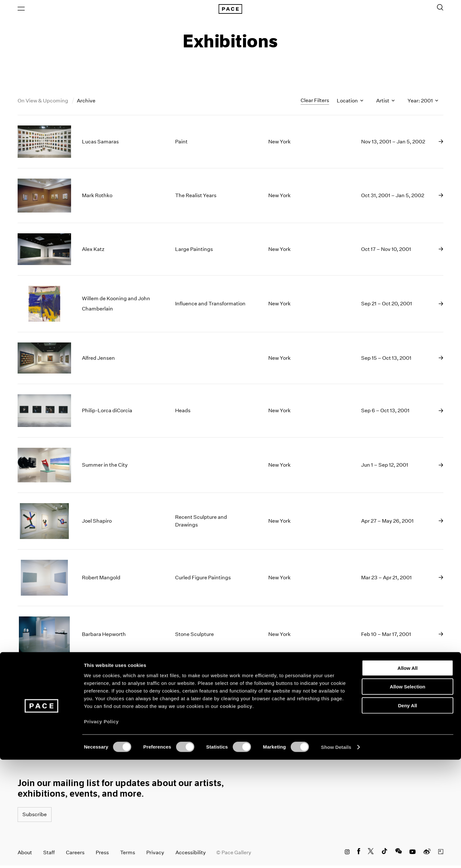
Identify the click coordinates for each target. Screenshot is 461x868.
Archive (86, 104)
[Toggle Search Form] (440, 9)
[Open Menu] (21, 10)
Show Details (336, 855)
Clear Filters (315, 103)
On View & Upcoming (43, 104)
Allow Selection (408, 795)
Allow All (408, 776)
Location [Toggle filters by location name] (350, 104)
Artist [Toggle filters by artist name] (385, 104)
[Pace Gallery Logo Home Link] (230, 10)
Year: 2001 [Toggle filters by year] (423, 104)
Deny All (407, 813)
